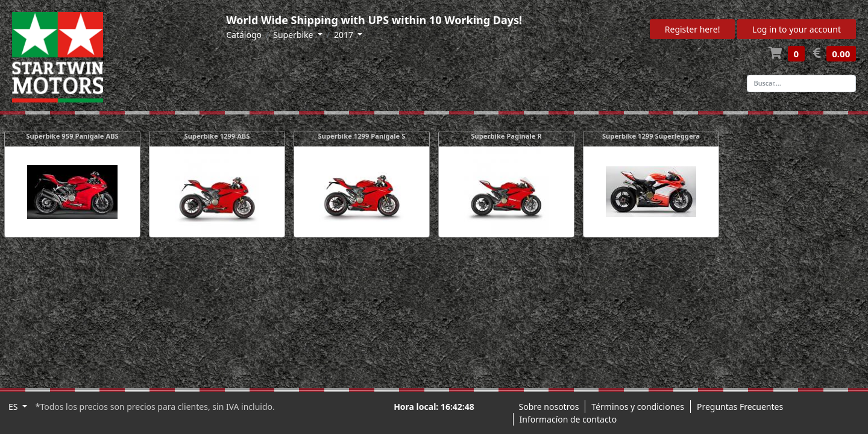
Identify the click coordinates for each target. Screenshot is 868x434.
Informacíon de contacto (568, 419)
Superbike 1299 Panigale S (362, 136)
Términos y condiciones (638, 407)
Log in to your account (797, 29)
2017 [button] (345, 35)
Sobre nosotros (549, 407)
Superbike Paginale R (506, 136)
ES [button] (14, 407)
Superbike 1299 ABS (217, 136)
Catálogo (244, 35)
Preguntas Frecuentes (740, 407)
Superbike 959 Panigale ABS (72, 136)
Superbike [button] (294, 35)
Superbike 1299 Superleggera (651, 136)
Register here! (693, 29)
